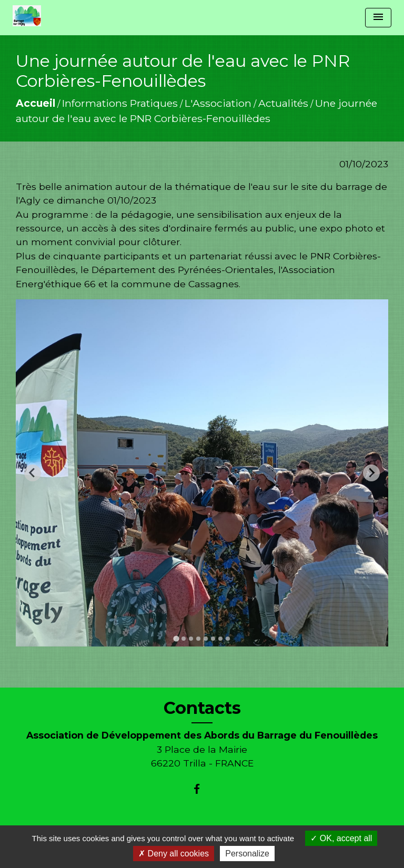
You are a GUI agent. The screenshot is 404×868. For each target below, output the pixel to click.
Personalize (247, 854)
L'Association (218, 103)
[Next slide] (371, 473)
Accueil (36, 103)
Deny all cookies (174, 854)
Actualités (283, 103)
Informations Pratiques (120, 103)
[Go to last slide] (33, 473)
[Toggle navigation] (378, 18)
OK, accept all (341, 838)
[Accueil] (27, 16)
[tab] (176, 638)
